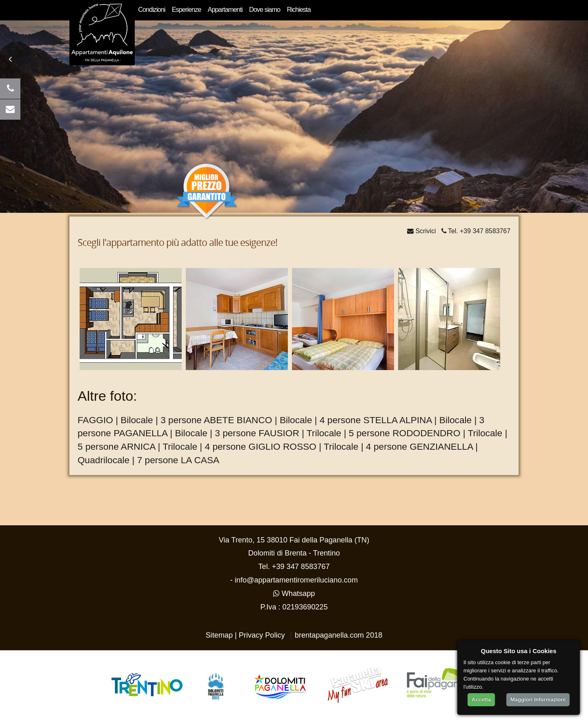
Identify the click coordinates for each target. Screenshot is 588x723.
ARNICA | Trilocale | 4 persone (183, 446)
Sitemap (219, 635)
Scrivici (422, 231)
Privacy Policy (262, 635)
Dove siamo (265, 9)
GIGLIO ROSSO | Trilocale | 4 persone (328, 446)
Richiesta (298, 9)
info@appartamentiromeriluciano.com (296, 580)
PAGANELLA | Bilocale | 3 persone (185, 433)
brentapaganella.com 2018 (339, 635)
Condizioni (151, 9)
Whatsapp (294, 594)
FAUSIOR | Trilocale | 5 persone (324, 433)
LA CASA (200, 460)
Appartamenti (225, 9)
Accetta (481, 700)
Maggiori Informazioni (538, 700)
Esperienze (187, 9)
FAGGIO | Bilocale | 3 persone (140, 420)
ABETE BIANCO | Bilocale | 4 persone (282, 420)
